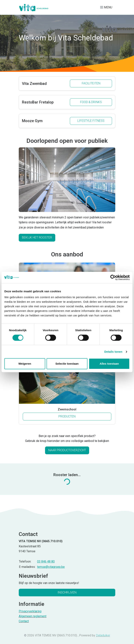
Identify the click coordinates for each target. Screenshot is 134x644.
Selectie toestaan (67, 364)
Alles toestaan (109, 364)
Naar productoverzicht (67, 450)
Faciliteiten (91, 83)
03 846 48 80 (46, 561)
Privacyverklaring (30, 611)
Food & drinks (91, 102)
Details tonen (113, 352)
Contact (24, 621)
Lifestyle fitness (91, 121)
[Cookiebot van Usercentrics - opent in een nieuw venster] (113, 277)
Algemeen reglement (33, 616)
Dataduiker (103, 635)
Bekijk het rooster (37, 237)
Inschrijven (67, 592)
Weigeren (25, 364)
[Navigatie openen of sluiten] (107, 7)
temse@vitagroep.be (51, 567)
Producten (77, 416)
